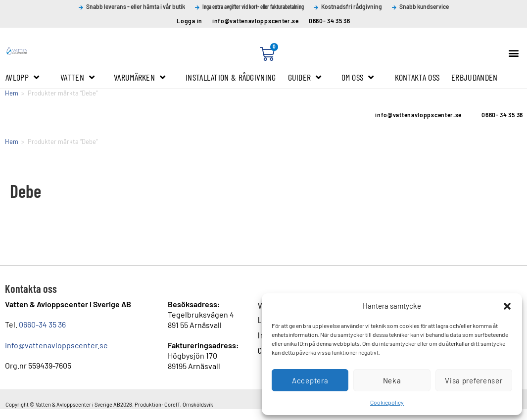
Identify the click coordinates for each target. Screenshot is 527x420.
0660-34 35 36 (42, 324)
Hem (12, 93)
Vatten (77, 77)
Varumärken (140, 77)
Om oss (358, 77)
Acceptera (310, 380)
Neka (392, 380)
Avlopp (22, 77)
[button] (507, 306)
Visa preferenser (474, 380)
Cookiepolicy (387, 402)
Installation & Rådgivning (231, 77)
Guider (305, 77)
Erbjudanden (474, 77)
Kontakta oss (417, 77)
